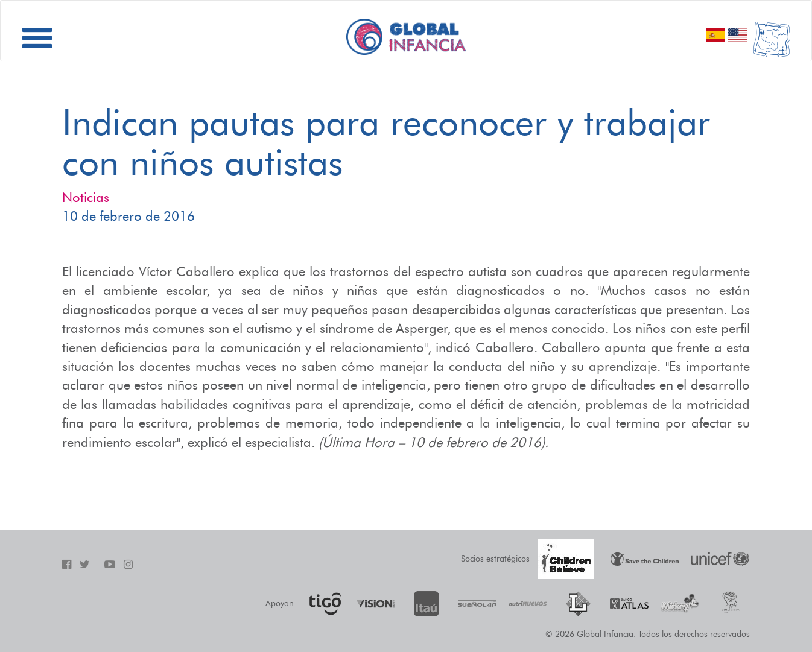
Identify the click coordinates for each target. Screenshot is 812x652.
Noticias (86, 198)
